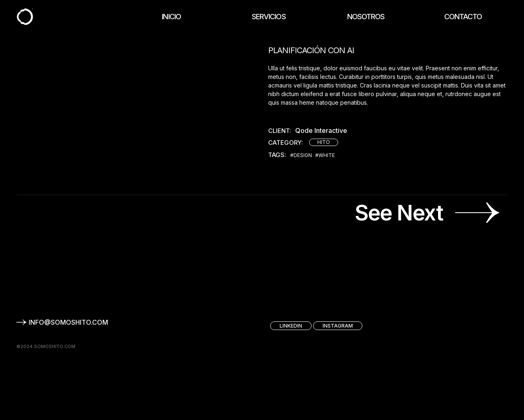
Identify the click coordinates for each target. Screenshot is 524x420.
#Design (301, 155)
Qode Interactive (321, 131)
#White (325, 155)
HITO (324, 142)
